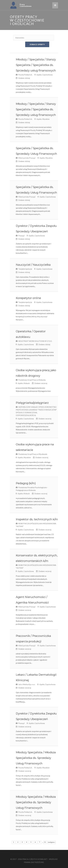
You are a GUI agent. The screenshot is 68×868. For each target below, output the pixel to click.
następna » (52, 842)
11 (45, 842)
